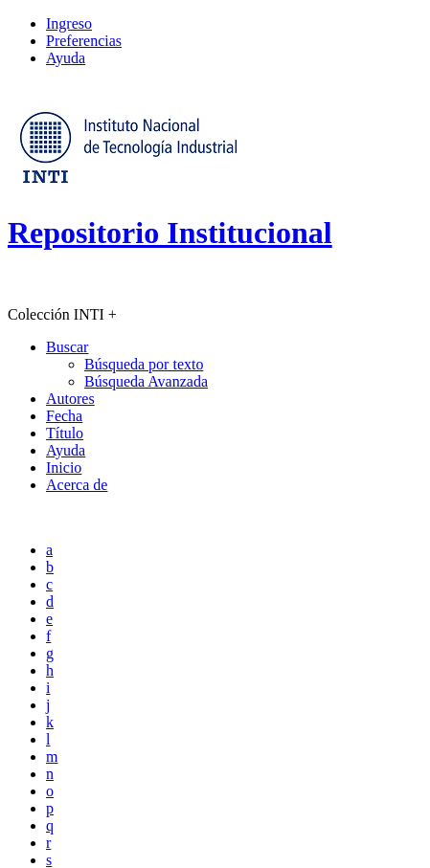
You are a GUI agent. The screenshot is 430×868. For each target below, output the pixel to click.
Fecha (64, 416)
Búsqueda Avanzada (146, 381)
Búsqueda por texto (144, 364)
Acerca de (77, 485)
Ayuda (66, 58)
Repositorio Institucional (170, 233)
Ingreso (69, 23)
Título (65, 433)
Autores (70, 399)
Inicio (64, 467)
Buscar (67, 347)
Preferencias (84, 41)
